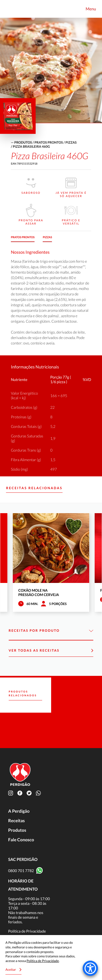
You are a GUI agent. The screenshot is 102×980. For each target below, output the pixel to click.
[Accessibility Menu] (90, 968)
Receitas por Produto (51, 631)
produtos (23, 142)
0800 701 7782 (21, 871)
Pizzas (71, 142)
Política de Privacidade (27, 931)
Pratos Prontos (49, 142)
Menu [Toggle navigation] (91, 9)
